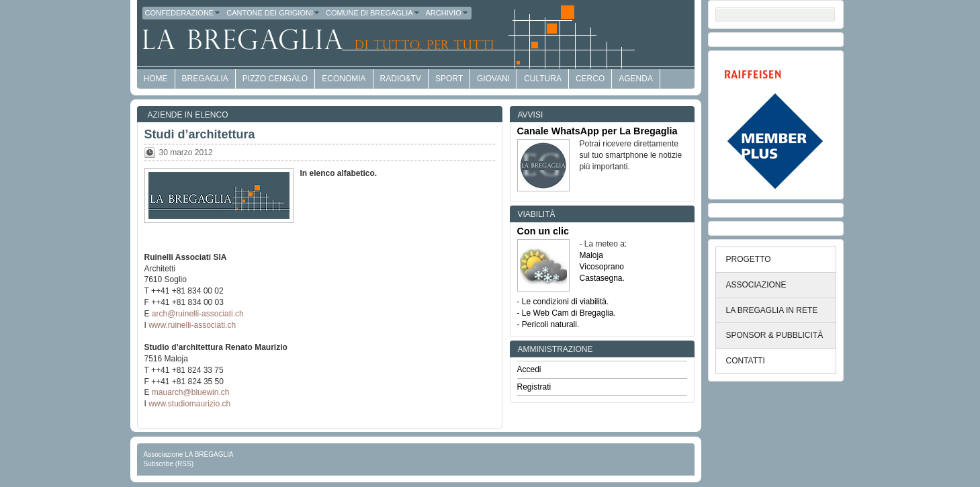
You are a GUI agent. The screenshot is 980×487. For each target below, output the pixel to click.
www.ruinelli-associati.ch (192, 325)
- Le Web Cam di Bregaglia (566, 313)
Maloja (591, 255)
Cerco (590, 79)
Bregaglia (205, 79)
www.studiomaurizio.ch (189, 404)
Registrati (534, 387)
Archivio (447, 13)
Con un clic (543, 231)
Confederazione (183, 13)
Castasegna (601, 278)
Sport (449, 79)
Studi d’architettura (200, 134)
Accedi (529, 369)
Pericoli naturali (549, 324)
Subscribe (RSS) (169, 464)
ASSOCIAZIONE (756, 285)
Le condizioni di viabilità (564, 302)
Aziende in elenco (188, 115)
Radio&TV (401, 79)
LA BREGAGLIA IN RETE (772, 310)
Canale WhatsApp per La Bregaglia (597, 131)
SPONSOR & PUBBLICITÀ (775, 335)
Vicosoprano (602, 267)
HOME (156, 79)
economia (344, 79)
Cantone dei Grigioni (273, 13)
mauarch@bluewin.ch (191, 392)
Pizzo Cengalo (275, 79)
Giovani (493, 79)
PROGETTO (749, 259)
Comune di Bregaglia (373, 13)
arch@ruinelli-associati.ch (198, 314)
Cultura (543, 79)
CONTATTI (746, 361)
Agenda (636, 79)
